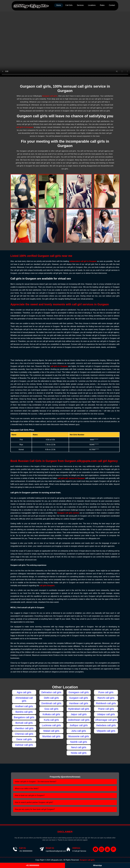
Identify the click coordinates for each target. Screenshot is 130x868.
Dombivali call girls (51, 703)
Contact (112, 5)
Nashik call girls (79, 742)
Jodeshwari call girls (79, 720)
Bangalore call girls (24, 717)
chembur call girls (24, 728)
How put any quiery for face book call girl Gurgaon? (35, 809)
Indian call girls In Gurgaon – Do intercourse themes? (36, 782)
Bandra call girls (24, 712)
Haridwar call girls (79, 703)
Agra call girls (24, 692)
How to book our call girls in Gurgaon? (30, 795)
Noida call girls (79, 753)
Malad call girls (51, 731)
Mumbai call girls (51, 736)
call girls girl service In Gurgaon (71, 478)
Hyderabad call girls (79, 709)
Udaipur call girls (106, 714)
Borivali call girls (24, 723)
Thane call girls (106, 709)
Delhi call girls (51, 698)
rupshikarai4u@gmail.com (56, 851)
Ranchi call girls (106, 698)
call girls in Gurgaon (25, 127)
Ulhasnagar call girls (106, 720)
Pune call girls (106, 692)
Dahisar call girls (24, 745)
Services (80, 5)
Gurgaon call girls (50, 96)
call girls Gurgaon (47, 586)
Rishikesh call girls (106, 703)
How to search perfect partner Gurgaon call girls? (34, 802)
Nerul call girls (79, 747)
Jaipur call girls (79, 714)
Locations (92, 5)
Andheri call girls (24, 706)
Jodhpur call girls (79, 725)
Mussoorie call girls (79, 736)
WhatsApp (97, 865)
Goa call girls (51, 709)
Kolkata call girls (51, 714)
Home (59, 5)
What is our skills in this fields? (27, 789)
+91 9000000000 (26, 851)
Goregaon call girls (79, 692)
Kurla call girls (51, 720)
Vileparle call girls (106, 731)
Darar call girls (24, 739)
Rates (102, 5)
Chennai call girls (24, 734)
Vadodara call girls (106, 725)
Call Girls (69, 5)
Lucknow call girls (51, 725)
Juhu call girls (79, 731)
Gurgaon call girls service (68, 513)
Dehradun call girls (51, 692)
